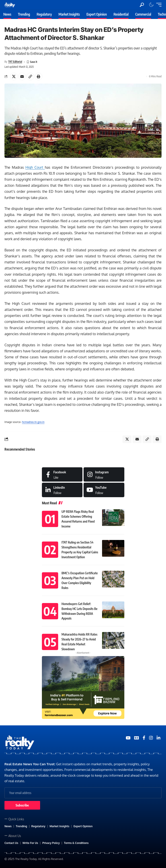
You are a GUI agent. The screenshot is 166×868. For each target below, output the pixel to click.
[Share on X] (14, 76)
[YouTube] (128, 738)
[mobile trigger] (158, 5)
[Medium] (104, 490)
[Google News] (136, 738)
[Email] (22, 76)
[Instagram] (104, 474)
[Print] (39, 76)
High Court (35, 167)
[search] (142, 5)
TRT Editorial (15, 62)
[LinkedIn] (62, 490)
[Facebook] (62, 474)
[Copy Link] (30, 76)
